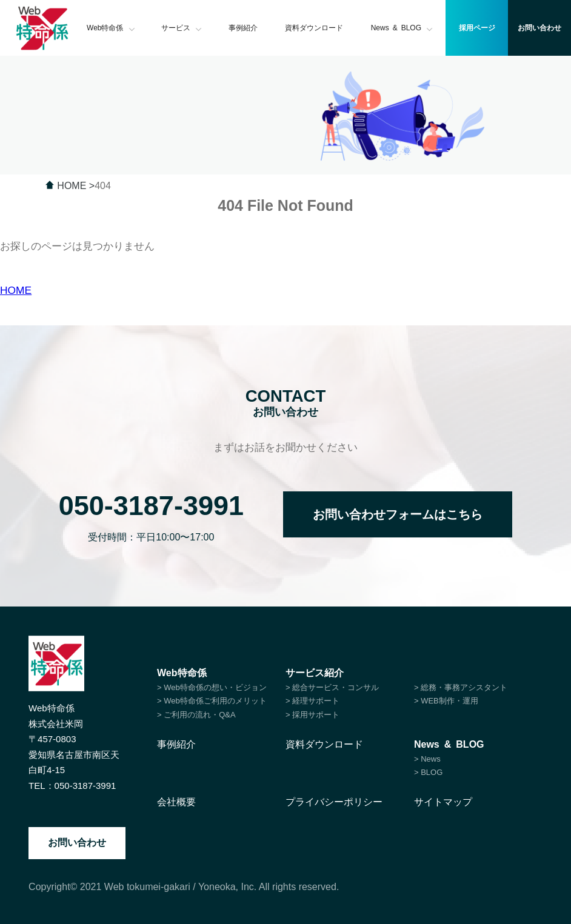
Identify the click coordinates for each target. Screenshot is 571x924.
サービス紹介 (315, 673)
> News (427, 759)
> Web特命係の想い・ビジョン (212, 687)
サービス (181, 28)
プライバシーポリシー (334, 802)
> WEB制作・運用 (446, 701)
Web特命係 (111, 28)
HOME (16, 290)
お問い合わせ (77, 843)
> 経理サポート (312, 701)
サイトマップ (443, 802)
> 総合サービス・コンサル (332, 687)
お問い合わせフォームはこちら (398, 514)
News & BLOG (402, 28)
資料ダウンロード (314, 28)
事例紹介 (243, 28)
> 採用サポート (312, 715)
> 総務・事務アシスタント (461, 687)
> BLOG (428, 772)
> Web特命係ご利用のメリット (212, 701)
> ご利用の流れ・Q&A (196, 715)
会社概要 (176, 802)
